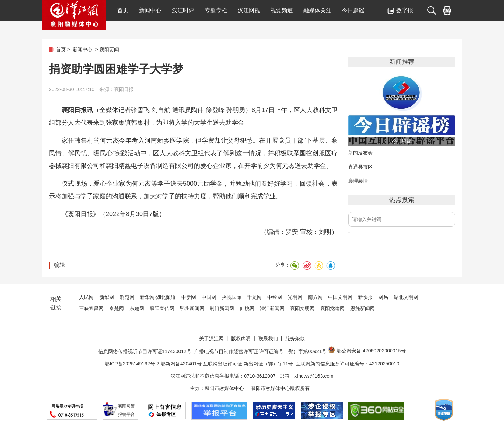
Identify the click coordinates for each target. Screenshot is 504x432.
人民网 (86, 297)
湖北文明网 (406, 297)
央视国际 (232, 297)
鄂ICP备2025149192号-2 (133, 364)
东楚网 (137, 308)
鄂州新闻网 (192, 308)
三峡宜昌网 (91, 308)
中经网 (275, 297)
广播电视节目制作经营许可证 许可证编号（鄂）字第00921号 (261, 351)
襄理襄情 (358, 181)
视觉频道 (282, 10)
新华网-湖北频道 (158, 297)
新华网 (107, 297)
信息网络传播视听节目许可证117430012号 (145, 351)
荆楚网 (127, 297)
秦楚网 (117, 308)
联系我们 (268, 338)
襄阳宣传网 (162, 308)
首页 (123, 10)
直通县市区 (360, 167)
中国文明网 (340, 297)
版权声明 (241, 338)
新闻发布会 (360, 153)
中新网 (189, 297)
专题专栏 (216, 10)
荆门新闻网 (222, 308)
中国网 (209, 297)
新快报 (365, 297)
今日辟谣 (353, 10)
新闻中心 (150, 10)
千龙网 (254, 297)
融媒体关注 (317, 10)
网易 (383, 297)
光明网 (295, 297)
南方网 (315, 297)
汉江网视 (249, 10)
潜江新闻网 (272, 308)
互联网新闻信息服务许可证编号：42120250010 (348, 364)
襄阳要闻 (109, 49)
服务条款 (295, 338)
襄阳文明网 (302, 308)
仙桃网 (247, 308)
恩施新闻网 (363, 308)
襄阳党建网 (332, 308)
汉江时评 (183, 10)
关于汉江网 (211, 338)
